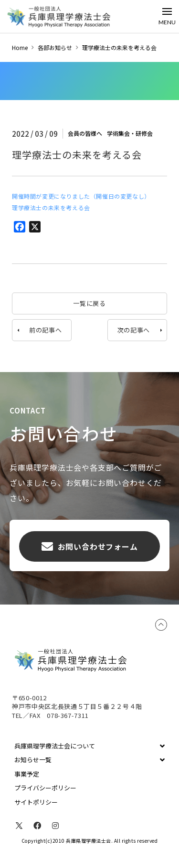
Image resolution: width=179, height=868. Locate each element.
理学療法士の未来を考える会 (51, 207)
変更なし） (135, 196)
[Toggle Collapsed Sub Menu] (89, 746)
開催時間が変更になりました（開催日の (66, 196)
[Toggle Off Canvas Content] (167, 16)
